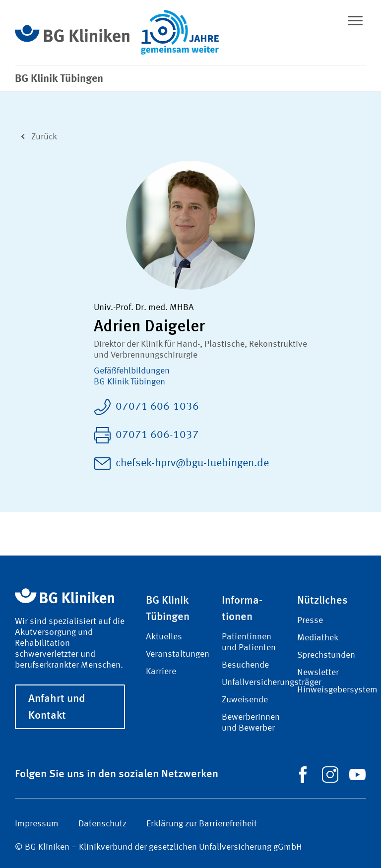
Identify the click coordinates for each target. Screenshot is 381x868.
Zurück (36, 136)
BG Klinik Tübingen (129, 382)
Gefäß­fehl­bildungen (132, 371)
